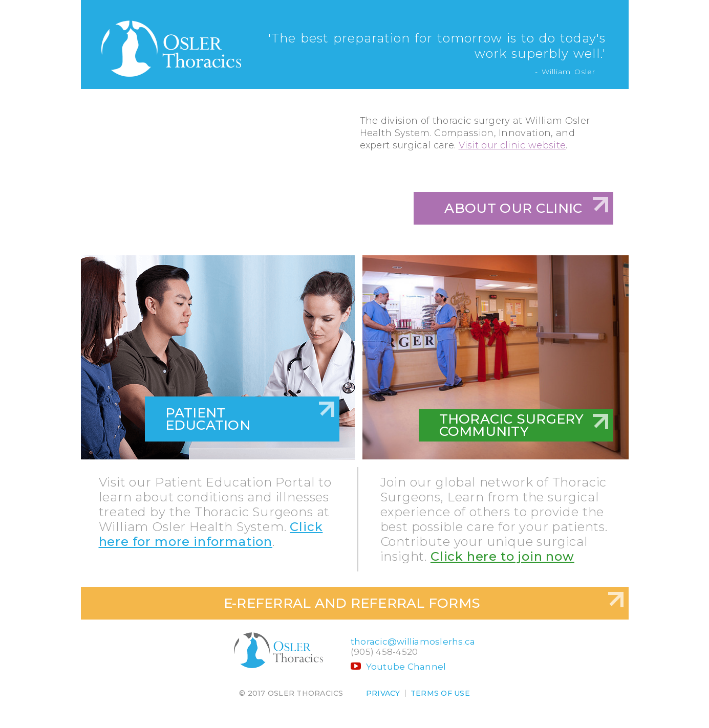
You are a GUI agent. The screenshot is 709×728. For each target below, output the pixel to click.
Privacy (383, 693)
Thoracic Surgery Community (512, 425)
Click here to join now (502, 556)
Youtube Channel (399, 667)
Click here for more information (211, 534)
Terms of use (440, 693)
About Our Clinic (513, 208)
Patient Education (208, 419)
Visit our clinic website (512, 145)
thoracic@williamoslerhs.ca (413, 642)
